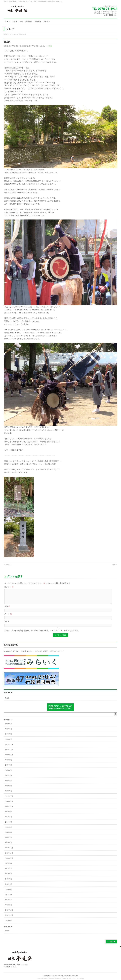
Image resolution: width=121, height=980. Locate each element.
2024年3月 (8, 835)
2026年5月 (8, 727)
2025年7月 (8, 773)
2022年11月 (9, 918)
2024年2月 (8, 841)
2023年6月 (8, 882)
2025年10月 (9, 758)
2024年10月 (9, 810)
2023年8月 (8, 872)
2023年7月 (8, 877)
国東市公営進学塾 (58, 979)
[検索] (116, 717)
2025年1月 (8, 794)
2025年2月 (8, 789)
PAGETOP (111, 945)
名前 (7, 609)
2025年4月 (8, 778)
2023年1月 (8, 908)
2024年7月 (8, 820)
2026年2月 (8, 742)
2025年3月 (8, 784)
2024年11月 (9, 804)
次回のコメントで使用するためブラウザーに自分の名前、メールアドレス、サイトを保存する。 (42, 634)
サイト (7, 624)
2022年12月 (9, 913)
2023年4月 (8, 892)
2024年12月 (9, 799)
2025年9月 (8, 763)
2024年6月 (8, 825)
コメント (9, 587)
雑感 (115, 565)
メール (8, 617)
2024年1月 (8, 846)
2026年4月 (8, 732)
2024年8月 (8, 815)
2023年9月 (8, 866)
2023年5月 (8, 887)
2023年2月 (8, 903)
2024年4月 (8, 830)
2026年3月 (8, 737)
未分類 (50, 46)
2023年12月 (9, 851)
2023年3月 (8, 897)
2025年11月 (9, 753)
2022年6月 (8, 923)
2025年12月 (9, 747)
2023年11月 (9, 856)
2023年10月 (9, 861)
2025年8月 (8, 768)
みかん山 (8, 565)
